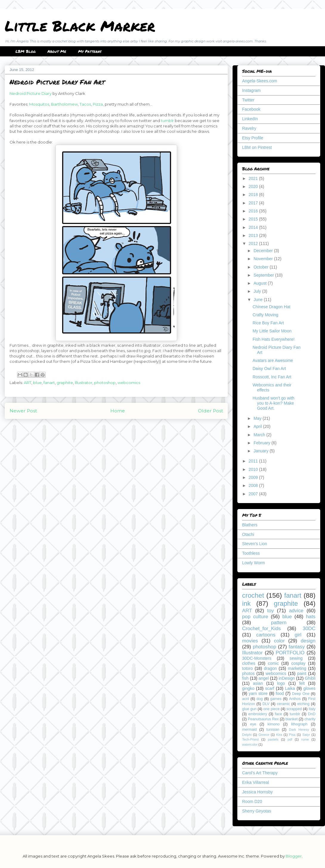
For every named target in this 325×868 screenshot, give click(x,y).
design (308, 641)
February (262, 443)
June (259, 300)
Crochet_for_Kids (261, 629)
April (258, 426)
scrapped (294, 709)
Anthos (295, 699)
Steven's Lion (255, 544)
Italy (312, 709)
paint (302, 673)
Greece (264, 735)
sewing (296, 658)
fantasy (297, 647)
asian (258, 683)
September (264, 275)
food (280, 693)
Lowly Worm (254, 563)
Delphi (247, 735)
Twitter (248, 100)
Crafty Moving (265, 315)
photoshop (105, 383)
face (278, 714)
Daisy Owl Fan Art (269, 369)
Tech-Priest (250, 739)
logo (281, 683)
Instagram (251, 90)
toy (270, 611)
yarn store (258, 693)
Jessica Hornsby (257, 792)
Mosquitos (39, 104)
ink (246, 603)
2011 (254, 461)
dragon (270, 668)
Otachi (248, 534)
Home (118, 411)
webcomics (129, 383)
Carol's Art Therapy (260, 773)
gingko (248, 688)
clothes (249, 663)
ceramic (283, 704)
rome (305, 739)
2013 (254, 235)
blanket (292, 719)
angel (264, 678)
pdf (290, 739)
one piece (271, 709)
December (264, 251)
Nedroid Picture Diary (31, 93)
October (261, 267)
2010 (254, 469)
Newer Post (23, 411)
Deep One (301, 694)
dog (260, 699)
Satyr (306, 735)
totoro (247, 668)
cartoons (266, 635)
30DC (309, 629)
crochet (253, 595)
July (258, 291)
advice (296, 611)
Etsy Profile (253, 138)
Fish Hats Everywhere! (274, 339)
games (276, 699)
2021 (254, 178)
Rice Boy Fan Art (268, 323)
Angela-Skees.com (260, 81)
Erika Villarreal (256, 782)
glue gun (249, 709)
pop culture (255, 617)
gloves (309, 688)
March (260, 435)
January (261, 451)
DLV (266, 704)
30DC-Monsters (257, 658)
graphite (65, 383)
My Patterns (90, 51)
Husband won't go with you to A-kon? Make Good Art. (273, 403)
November (264, 259)
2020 (254, 186)
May (258, 418)
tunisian (273, 730)
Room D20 (252, 801)
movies (250, 641)
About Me (57, 51)
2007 (254, 494)
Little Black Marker (80, 26)
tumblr (167, 121)
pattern (279, 623)
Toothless (251, 553)
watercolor (250, 744)
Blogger (294, 856)
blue (37, 383)
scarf (270, 688)
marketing (297, 668)
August (260, 283)
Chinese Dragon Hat (271, 307)
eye (253, 724)
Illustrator (84, 383)
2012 (254, 243)
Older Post (211, 411)
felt (302, 683)
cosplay (298, 663)
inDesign (287, 678)
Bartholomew (64, 104)
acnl (246, 699)
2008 (254, 485)
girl (298, 635)
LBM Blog (25, 51)
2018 (254, 195)
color (279, 641)
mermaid (249, 730)
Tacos (85, 104)
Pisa (292, 735)
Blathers (250, 525)
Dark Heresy (299, 730)
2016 (254, 211)
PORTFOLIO (290, 653)
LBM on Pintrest (257, 147)
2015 (254, 219)
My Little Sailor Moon (272, 331)
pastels (273, 739)
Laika (290, 688)
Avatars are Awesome (273, 360)
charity (310, 719)
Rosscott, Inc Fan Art (272, 377)
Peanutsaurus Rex (263, 719)
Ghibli (310, 678)
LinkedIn (250, 119)
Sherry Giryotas (257, 811)
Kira (279, 735)
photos (248, 673)
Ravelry (249, 128)
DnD (312, 714)
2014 (254, 227)
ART (28, 383)
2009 (254, 477)
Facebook (251, 109)
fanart (49, 383)
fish (245, 678)
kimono (274, 724)
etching (303, 704)
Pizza (98, 104)
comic (273, 663)
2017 (254, 203)
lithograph (299, 724)
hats (311, 617)
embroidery (258, 714)
